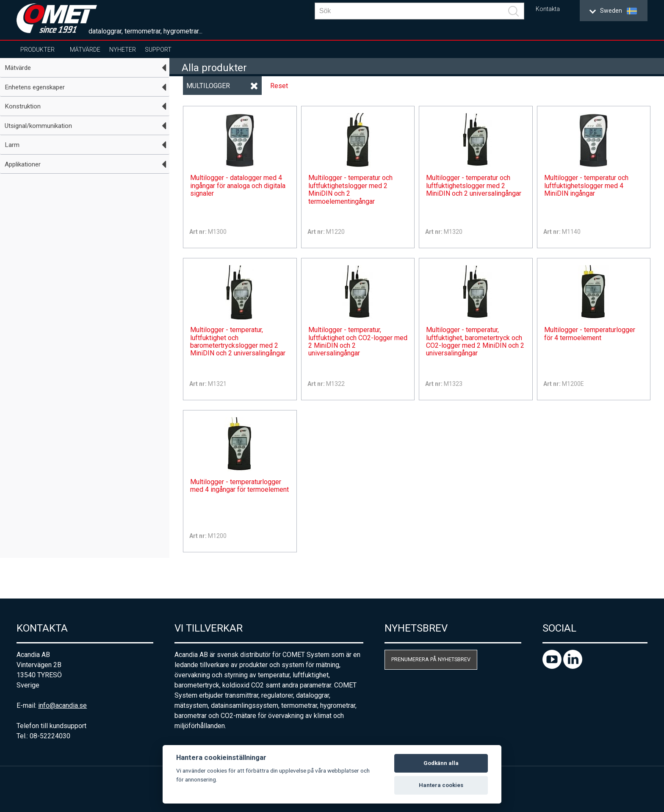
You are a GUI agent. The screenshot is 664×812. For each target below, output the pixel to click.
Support (158, 50)
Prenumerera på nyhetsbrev (431, 659)
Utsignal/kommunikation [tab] (38, 126)
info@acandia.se (62, 705)
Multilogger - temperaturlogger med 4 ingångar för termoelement (239, 486)
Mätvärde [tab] (18, 68)
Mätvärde (85, 50)
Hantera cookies (441, 785)
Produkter (37, 50)
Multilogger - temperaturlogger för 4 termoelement (590, 334)
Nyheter (123, 50)
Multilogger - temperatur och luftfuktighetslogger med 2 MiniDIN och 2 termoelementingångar (350, 190)
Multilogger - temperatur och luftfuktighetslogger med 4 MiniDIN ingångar (586, 186)
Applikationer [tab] (23, 164)
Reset (279, 86)
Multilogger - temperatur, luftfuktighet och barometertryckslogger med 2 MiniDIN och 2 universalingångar (238, 342)
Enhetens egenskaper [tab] (35, 87)
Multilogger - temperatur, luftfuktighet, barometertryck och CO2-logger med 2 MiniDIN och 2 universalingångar (475, 342)
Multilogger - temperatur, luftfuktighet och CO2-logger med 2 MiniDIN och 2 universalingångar (358, 342)
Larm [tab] (12, 145)
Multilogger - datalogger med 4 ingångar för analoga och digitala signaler (238, 186)
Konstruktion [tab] (23, 106)
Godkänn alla (441, 763)
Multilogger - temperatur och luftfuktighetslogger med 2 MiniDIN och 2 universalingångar (474, 186)
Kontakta (548, 9)
